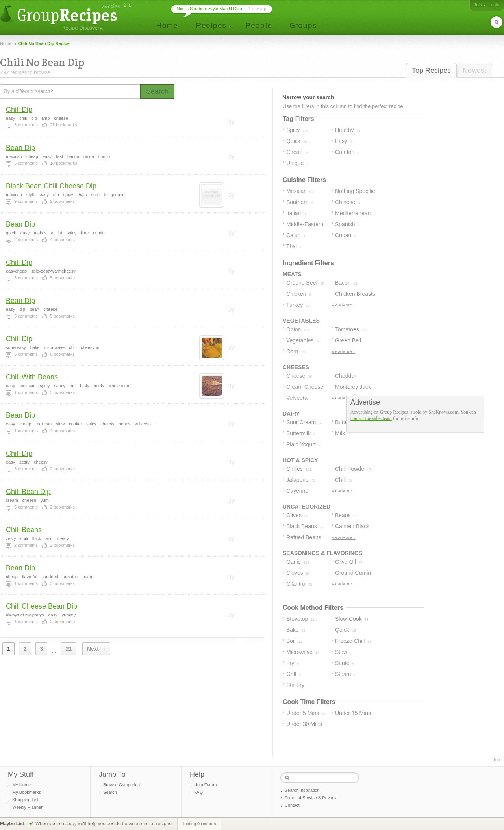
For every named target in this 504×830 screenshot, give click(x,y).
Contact (292, 805)
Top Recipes (431, 71)
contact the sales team (371, 418)
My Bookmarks (27, 792)
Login (494, 5)
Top (497, 759)
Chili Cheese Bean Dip (42, 606)
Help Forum (205, 785)
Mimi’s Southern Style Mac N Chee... (212, 9)
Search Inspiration (302, 790)
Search (110, 792)
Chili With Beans (32, 377)
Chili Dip (19, 110)
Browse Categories (121, 785)
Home (6, 43)
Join (478, 5)
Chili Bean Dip (28, 492)
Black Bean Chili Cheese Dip (51, 186)
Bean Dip (20, 148)
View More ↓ (343, 305)
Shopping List (25, 800)
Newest (474, 71)
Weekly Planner (27, 807)
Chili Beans (24, 530)
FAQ (198, 792)
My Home (21, 785)
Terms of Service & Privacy (310, 798)
